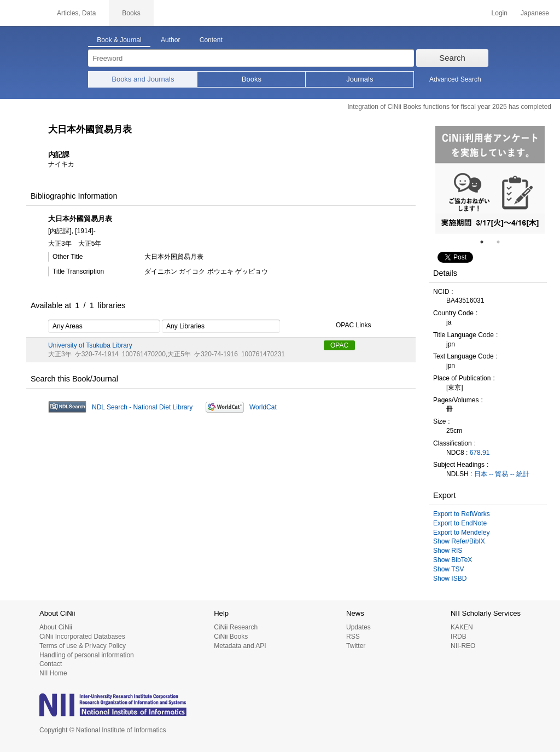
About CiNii (56, 627)
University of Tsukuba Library (90, 345)
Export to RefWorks (462, 514)
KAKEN (462, 627)
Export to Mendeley (461, 533)
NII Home (53, 673)
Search (452, 58)
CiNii (22, 13)
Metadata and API (240, 646)
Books (252, 79)
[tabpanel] (490, 180)
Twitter (356, 646)
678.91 (480, 453)
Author (170, 40)
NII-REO (463, 646)
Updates (358, 627)
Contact (51, 664)
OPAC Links (347, 326)
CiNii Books (231, 637)
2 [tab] (503, 242)
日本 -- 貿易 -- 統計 (502, 474)
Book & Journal (119, 40)
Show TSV (448, 569)
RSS (353, 637)
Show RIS (448, 551)
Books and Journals (143, 79)
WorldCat (263, 407)
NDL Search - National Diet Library (142, 407)
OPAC (339, 345)
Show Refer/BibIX (459, 541)
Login (500, 13)
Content (211, 40)
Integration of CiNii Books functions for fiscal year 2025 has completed (449, 107)
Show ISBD (450, 579)
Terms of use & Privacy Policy (83, 646)
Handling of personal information (87, 655)
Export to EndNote (460, 523)
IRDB (459, 637)
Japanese (535, 13)
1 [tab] (486, 242)
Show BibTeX (453, 560)
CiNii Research (236, 627)
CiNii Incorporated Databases (82, 637)
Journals (360, 79)
